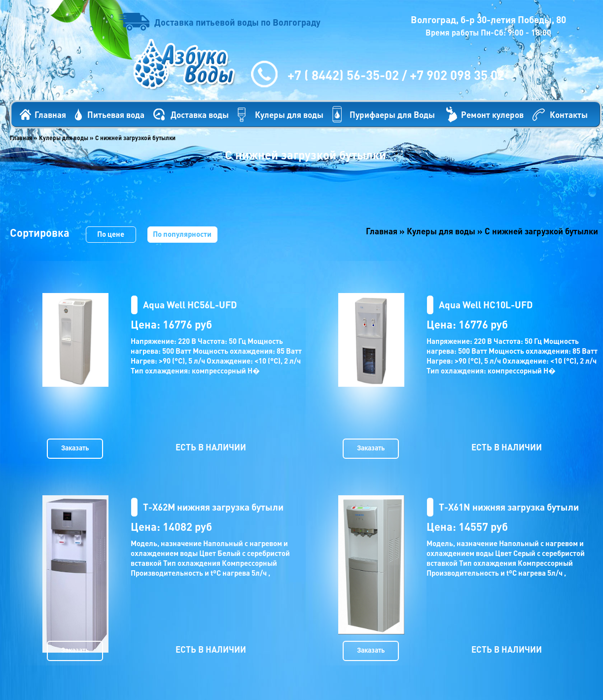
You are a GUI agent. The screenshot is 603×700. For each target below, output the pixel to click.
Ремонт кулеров (492, 114)
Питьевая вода (116, 114)
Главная (50, 114)
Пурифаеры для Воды (392, 114)
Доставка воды (200, 114)
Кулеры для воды (289, 114)
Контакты (569, 114)
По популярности (182, 234)
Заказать (75, 447)
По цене (111, 234)
